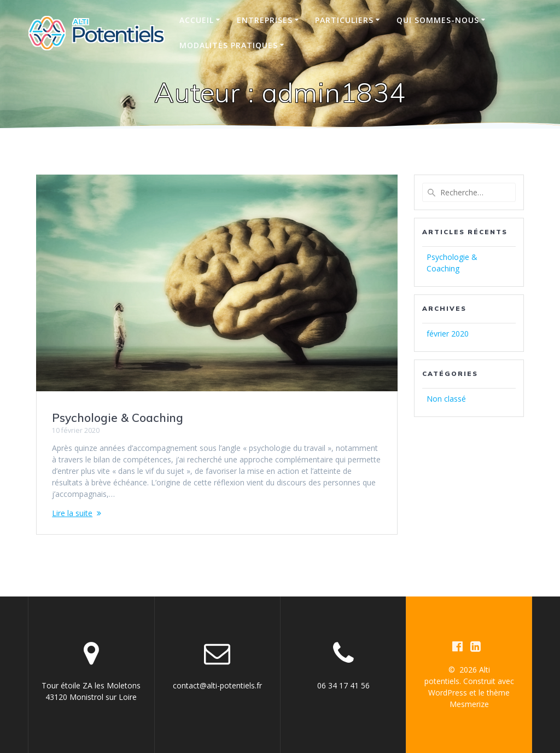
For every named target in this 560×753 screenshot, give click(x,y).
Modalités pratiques (229, 45)
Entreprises (265, 20)
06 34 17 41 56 (343, 685)
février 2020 (448, 334)
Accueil (197, 20)
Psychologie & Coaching (118, 418)
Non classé (446, 399)
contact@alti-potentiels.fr (217, 685)
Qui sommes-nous (438, 20)
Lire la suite (72, 513)
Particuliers (344, 20)
